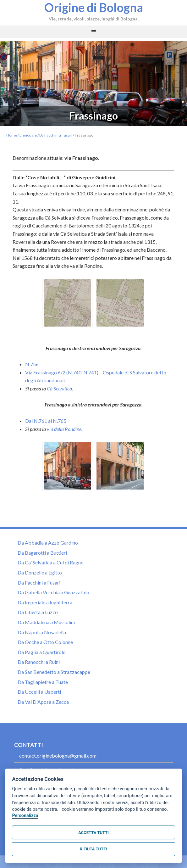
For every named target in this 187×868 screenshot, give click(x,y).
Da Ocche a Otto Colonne (45, 642)
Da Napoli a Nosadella (42, 632)
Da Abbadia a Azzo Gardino (48, 543)
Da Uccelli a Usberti (39, 692)
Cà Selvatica (59, 388)
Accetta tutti (93, 833)
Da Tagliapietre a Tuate (43, 682)
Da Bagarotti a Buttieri (42, 553)
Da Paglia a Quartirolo (42, 652)
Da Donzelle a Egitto (40, 572)
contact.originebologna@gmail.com (58, 756)
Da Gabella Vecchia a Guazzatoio (53, 592)
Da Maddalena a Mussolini (46, 622)
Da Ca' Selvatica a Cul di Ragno (51, 562)
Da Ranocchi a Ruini (39, 662)
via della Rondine (64, 429)
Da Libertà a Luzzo (38, 612)
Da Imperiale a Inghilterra (45, 602)
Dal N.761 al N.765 (46, 421)
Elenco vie (28, 135)
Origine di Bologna (94, 7)
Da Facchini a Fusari (56, 135)
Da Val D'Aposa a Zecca (43, 702)
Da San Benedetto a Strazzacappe (54, 672)
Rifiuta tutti (93, 849)
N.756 (32, 364)
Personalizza (25, 816)
